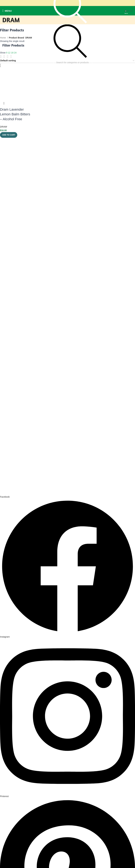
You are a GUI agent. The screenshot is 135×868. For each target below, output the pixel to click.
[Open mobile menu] (7, 11)
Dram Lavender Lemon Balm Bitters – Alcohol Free (15, 114)
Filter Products (13, 45)
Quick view (4, 103)
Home (3, 38)
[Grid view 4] (11, 57)
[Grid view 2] (4, 57)
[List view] (1, 57)
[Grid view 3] (8, 57)
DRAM (3, 127)
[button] (9, 135)
